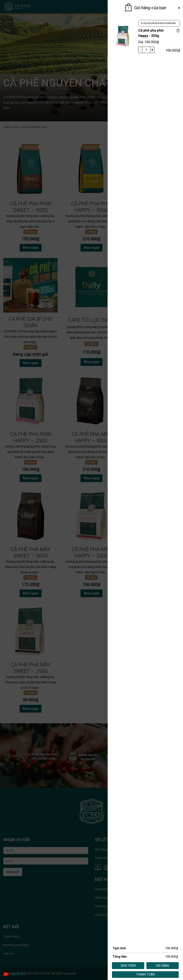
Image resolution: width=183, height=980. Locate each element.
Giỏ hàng (163, 966)
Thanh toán (145, 974)
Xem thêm (128, 966)
